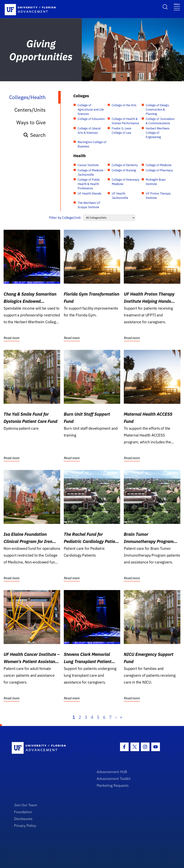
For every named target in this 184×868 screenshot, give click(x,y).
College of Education (91, 119)
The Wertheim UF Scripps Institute (89, 205)
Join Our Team (26, 805)
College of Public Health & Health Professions (89, 184)
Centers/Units (30, 110)
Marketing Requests (113, 785)
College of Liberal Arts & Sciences (89, 131)
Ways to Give (31, 122)
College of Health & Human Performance (125, 121)
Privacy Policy (25, 825)
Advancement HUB (112, 772)
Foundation (23, 812)
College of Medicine (159, 165)
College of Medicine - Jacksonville (91, 172)
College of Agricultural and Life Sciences (91, 109)
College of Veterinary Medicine (126, 182)
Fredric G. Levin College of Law (122, 131)
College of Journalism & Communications (160, 121)
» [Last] (121, 717)
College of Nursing (124, 170)
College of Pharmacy (159, 170)
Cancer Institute (88, 165)
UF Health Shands (89, 193)
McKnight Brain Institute (156, 182)
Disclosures (23, 819)
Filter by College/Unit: (65, 218)
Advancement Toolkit (114, 779)
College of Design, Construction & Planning (157, 109)
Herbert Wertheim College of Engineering (158, 133)
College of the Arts (124, 105)
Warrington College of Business (92, 144)
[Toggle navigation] (177, 7)
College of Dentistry (125, 165)
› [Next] (116, 717)
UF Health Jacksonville (120, 196)
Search (34, 135)
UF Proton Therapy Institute (158, 196)
